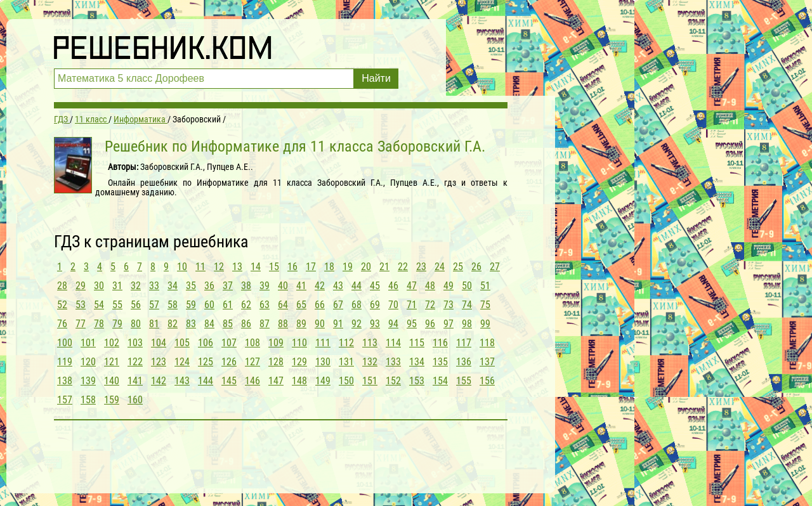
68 (357, 305)
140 (112, 381)
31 (117, 286)
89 (301, 324)
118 (487, 343)
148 (299, 381)
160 (135, 400)
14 (256, 267)
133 (393, 362)
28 (62, 286)
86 (246, 324)
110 (299, 343)
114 (393, 343)
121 (112, 362)
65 (301, 305)
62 (246, 305)
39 (265, 286)
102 (112, 343)
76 (62, 324)
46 (393, 286)
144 (206, 381)
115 (417, 343)
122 (135, 362)
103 (135, 343)
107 (229, 343)
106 (206, 343)
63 (265, 305)
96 (430, 324)
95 (412, 324)
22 (403, 267)
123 (159, 362)
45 (375, 286)
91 (338, 324)
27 (495, 267)
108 (252, 343)
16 (292, 267)
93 (375, 324)
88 (283, 324)
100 (65, 343)
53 (81, 305)
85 (228, 324)
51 (485, 286)
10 (182, 267)
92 (357, 324)
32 (136, 286)
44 (357, 286)
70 (393, 305)
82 (173, 324)
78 (99, 324)
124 (182, 362)
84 (209, 324)
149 (323, 381)
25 (458, 267)
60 (209, 305)
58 (173, 305)
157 (65, 400)
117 (464, 343)
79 (117, 324)
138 (65, 381)
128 (276, 362)
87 (265, 324)
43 (338, 286)
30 (99, 286)
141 (135, 381)
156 (487, 381)
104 (159, 343)
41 (301, 286)
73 (449, 305)
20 (366, 267)
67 (338, 305)
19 (348, 267)
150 (346, 381)
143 (182, 381)
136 (464, 362)
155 (464, 381)
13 (237, 267)
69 (375, 305)
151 (370, 381)
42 (320, 286)
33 (154, 286)
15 (274, 267)
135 (440, 362)
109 (276, 343)
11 (200, 267)
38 (246, 286)
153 (417, 381)
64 (283, 305)
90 (320, 324)
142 (159, 381)
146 (252, 381)
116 (440, 343)
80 (136, 324)
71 (412, 305)
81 (154, 324)
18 (329, 267)
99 (485, 324)
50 (467, 286)
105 (182, 343)
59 (191, 305)
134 (417, 362)
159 (112, 400)
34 (173, 286)
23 (421, 267)
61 (228, 305)
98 (467, 324)
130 (323, 362)
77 (81, 324)
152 (393, 381)
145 (229, 381)
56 (136, 305)
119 (65, 362)
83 (191, 324)
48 (430, 286)
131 (346, 362)
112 (346, 343)
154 (440, 381)
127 (252, 362)
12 (219, 267)
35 (191, 286)
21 (384, 267)
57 (154, 305)
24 (440, 267)
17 (311, 267)
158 (88, 400)
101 (88, 343)
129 (299, 362)
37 (228, 286)
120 (88, 362)
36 (209, 286)
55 (117, 305)
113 (370, 343)
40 (283, 286)
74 (467, 305)
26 (476, 267)
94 (393, 324)
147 (276, 381)
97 (449, 324)
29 (81, 286)
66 (320, 305)
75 (485, 305)
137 (487, 362)
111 (323, 343)
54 (99, 305)
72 (430, 305)
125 (206, 362)
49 (449, 286)
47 (412, 286)
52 (62, 305)
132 (370, 362)
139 (88, 381)
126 (229, 362)
